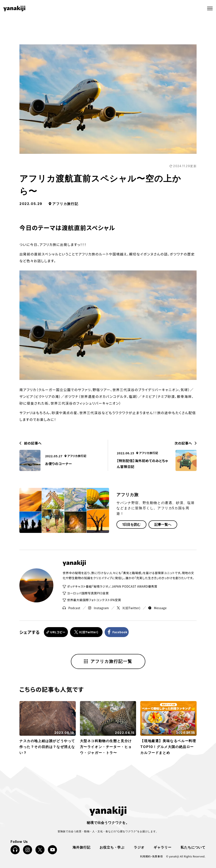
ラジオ (139, 846)
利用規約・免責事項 (151, 856)
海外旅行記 (81, 846)
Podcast (72, 608)
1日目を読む (131, 524)
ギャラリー (162, 846)
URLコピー (58, 632)
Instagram (99, 608)
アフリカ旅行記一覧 (108, 661)
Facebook (124, 632)
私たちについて (193, 846)
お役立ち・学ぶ (112, 846)
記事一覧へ (163, 524)
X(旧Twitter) (129, 608)
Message (157, 608)
